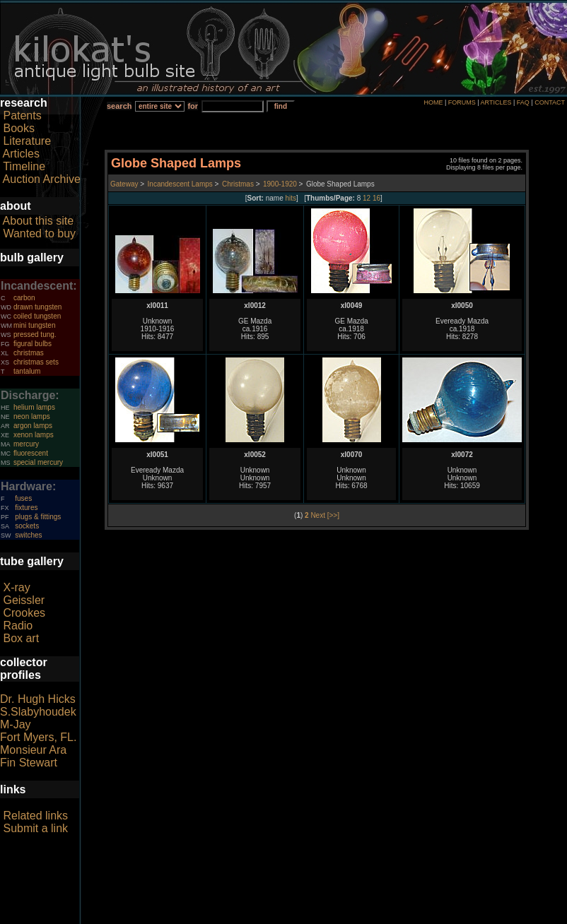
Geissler (24, 600)
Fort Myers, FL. (38, 737)
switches (28, 535)
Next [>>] (325, 515)
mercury (26, 444)
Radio (18, 626)
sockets (27, 526)
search (119, 106)
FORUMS (462, 102)
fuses (23, 498)
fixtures (26, 508)
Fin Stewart (29, 763)
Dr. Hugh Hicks (38, 699)
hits (291, 198)
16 (376, 198)
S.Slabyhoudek (38, 712)
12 (367, 198)
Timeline (24, 166)
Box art (21, 638)
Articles (21, 154)
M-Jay (16, 724)
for (193, 106)
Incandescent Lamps (180, 184)
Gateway (124, 184)
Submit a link (35, 828)
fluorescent (31, 453)
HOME (433, 102)
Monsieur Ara (33, 750)
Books (18, 128)
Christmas (238, 184)
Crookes (24, 613)
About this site (39, 221)
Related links (35, 816)
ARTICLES (496, 102)
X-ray (16, 587)
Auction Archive (42, 179)
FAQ (523, 102)
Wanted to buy (39, 233)
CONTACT (550, 102)
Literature (27, 141)
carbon (24, 298)
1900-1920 (280, 184)
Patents (22, 115)
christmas (29, 353)
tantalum (27, 371)
